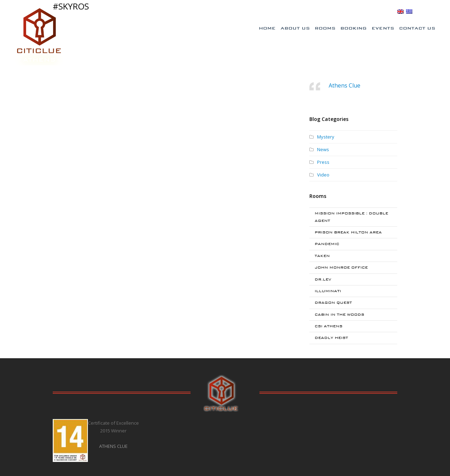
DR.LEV (323, 279)
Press (323, 162)
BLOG (387, 11)
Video (323, 175)
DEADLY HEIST (331, 338)
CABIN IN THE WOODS (339, 314)
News (323, 149)
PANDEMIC (327, 244)
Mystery (326, 137)
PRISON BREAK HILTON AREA (348, 232)
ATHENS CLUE (113, 446)
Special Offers (296, 12)
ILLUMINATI (328, 291)
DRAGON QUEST (333, 303)
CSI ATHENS (329, 326)
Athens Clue (345, 85)
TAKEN (322, 256)
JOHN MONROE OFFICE (341, 267)
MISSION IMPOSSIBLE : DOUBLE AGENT (351, 217)
